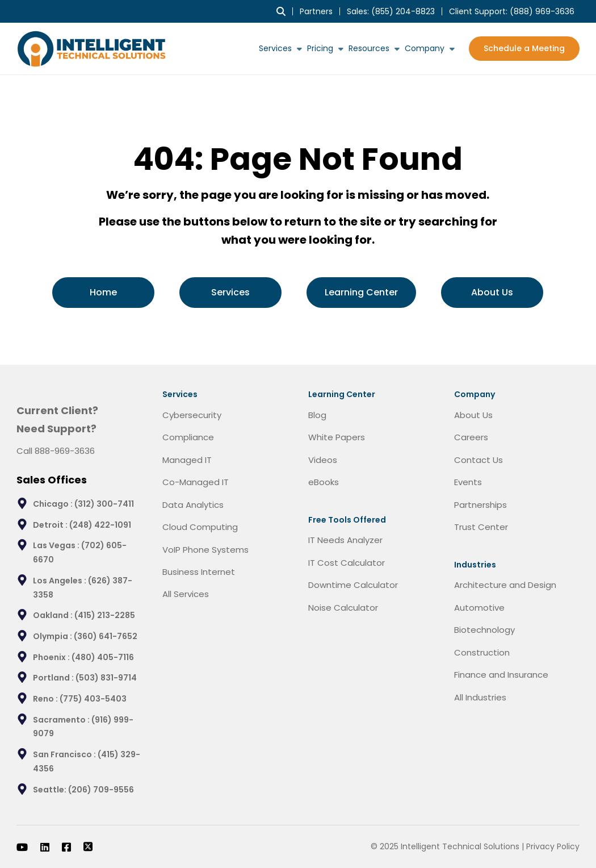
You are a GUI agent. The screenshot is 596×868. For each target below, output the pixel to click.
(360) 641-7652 (106, 636)
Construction (482, 652)
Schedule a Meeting (524, 48)
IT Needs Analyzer (345, 540)
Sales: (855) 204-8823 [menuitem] (391, 11)
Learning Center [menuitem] (361, 292)
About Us (473, 415)
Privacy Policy (553, 846)
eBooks (324, 482)
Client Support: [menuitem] (512, 11)
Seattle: (51, 790)
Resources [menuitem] (369, 48)
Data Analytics (193, 505)
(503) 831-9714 (106, 678)
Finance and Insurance (501, 675)
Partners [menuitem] (316, 11)
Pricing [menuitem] (320, 48)
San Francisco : (65, 754)
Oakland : (54, 615)
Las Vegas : (57, 545)
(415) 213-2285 (105, 615)
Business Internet (199, 572)
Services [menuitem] (275, 48)
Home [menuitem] (103, 292)
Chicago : (54, 504)
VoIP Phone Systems (205, 550)
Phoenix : (52, 657)
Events (468, 482)
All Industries (480, 697)
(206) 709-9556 (101, 790)
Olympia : (53, 636)
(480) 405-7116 (103, 657)
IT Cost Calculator (347, 563)
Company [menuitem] (425, 48)
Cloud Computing (200, 527)
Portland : (54, 678)
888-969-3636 (65, 451)
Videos (323, 460)
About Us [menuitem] (492, 292)
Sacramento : (62, 720)
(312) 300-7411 (104, 504)
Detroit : (51, 525)
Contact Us (479, 460)
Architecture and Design (505, 585)
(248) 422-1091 (100, 525)
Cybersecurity (192, 415)
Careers (471, 437)
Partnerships (480, 505)
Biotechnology (484, 630)
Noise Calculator (343, 608)
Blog (317, 415)
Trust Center (481, 527)
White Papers (337, 437)
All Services (186, 594)
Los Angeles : (60, 581)
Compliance (188, 437)
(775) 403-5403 (93, 699)
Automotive (479, 608)
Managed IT (187, 460)
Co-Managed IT (196, 482)
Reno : (46, 699)
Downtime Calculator (353, 585)
